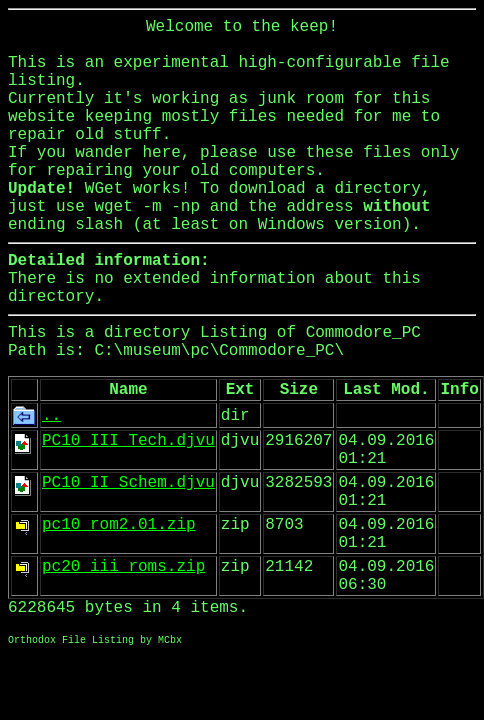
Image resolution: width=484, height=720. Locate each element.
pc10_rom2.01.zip (119, 525)
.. (51, 416)
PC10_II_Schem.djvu (128, 483)
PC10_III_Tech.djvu (128, 441)
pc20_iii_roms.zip (123, 567)
